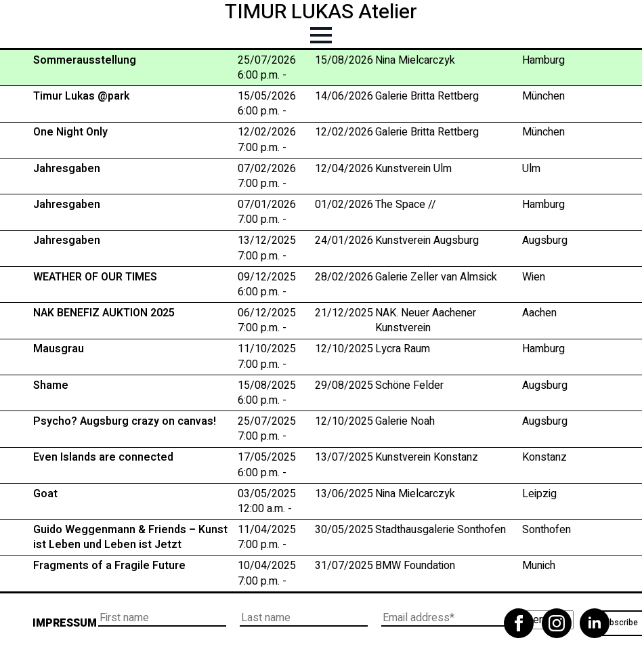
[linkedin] (595, 623)
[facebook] (519, 623)
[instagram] (557, 623)
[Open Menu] (321, 35)
